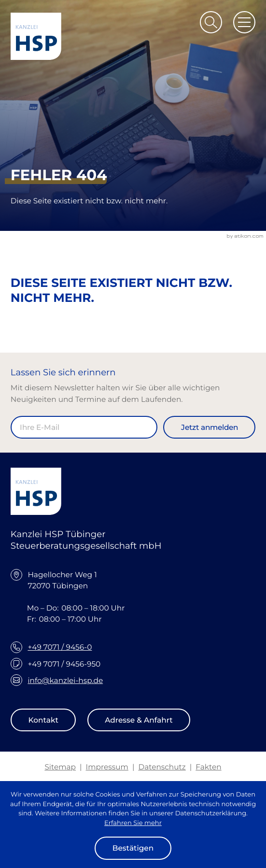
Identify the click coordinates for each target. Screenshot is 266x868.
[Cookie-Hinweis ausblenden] (133, 848)
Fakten (208, 767)
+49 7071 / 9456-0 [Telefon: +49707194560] (60, 647)
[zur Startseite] (36, 36)
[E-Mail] (84, 427)
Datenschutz (162, 767)
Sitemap (60, 767)
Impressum (107, 767)
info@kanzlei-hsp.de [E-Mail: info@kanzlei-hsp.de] (65, 680)
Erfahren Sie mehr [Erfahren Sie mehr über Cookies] (133, 823)
